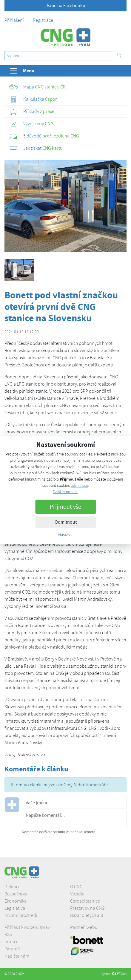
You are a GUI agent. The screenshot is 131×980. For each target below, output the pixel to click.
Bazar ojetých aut (87, 915)
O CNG (76, 887)
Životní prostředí (21, 915)
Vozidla (77, 894)
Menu (22, 71)
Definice (13, 887)
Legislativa (15, 908)
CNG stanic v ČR (37, 87)
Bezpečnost (16, 894)
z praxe (32, 111)
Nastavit (65, 535)
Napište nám (17, 956)
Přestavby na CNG (87, 908)
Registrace (43, 20)
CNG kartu (36, 148)
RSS (8, 935)
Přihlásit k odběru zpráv (27, 927)
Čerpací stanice (85, 901)
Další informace (66, 492)
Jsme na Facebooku (65, 6)
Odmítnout (66, 522)
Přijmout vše (65, 507)
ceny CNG (31, 124)
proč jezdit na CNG (44, 136)
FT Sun (119, 974)
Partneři (12, 949)
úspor (33, 99)
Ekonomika (16, 901)
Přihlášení (14, 20)
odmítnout (79, 486)
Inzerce (11, 942)
